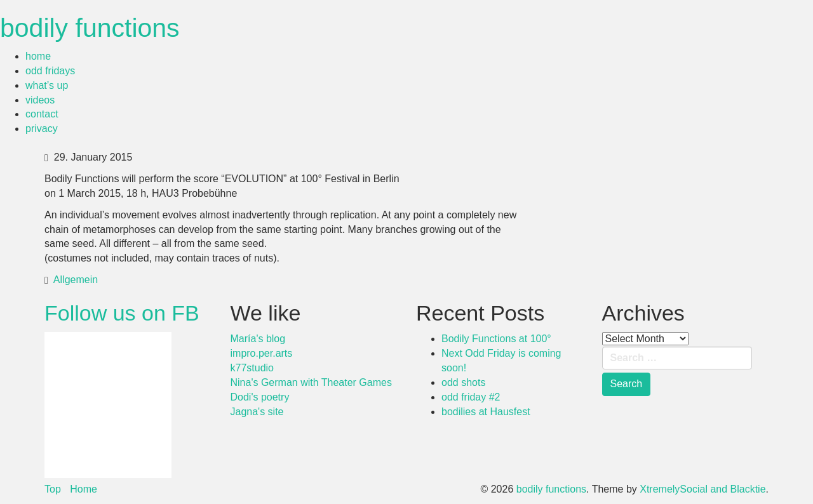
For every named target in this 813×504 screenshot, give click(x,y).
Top (53, 489)
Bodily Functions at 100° (496, 339)
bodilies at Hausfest (486, 412)
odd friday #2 (471, 397)
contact (42, 114)
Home (84, 489)
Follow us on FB (122, 313)
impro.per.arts (262, 353)
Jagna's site (257, 412)
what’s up (47, 85)
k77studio (252, 368)
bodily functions (90, 28)
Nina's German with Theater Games (311, 382)
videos (40, 100)
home (38, 56)
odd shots (463, 382)
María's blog (258, 339)
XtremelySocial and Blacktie (702, 489)
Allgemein (76, 280)
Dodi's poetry (260, 397)
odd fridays (50, 71)
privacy (42, 129)
